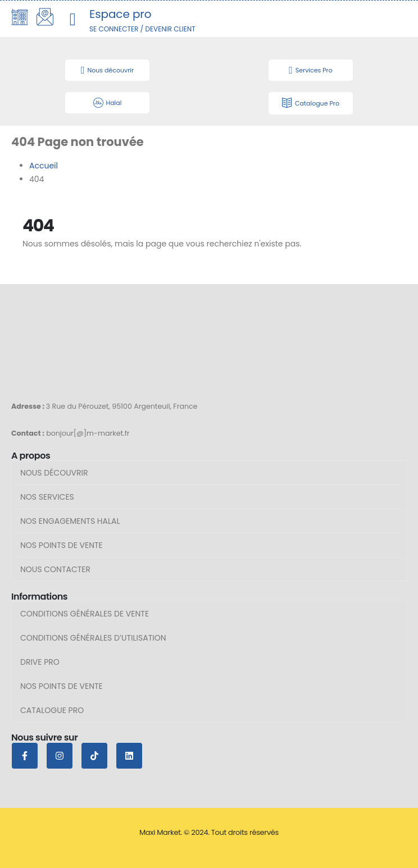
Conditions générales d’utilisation (93, 638)
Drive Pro (40, 662)
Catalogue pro (52, 710)
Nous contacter (55, 569)
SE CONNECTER (114, 29)
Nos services (47, 497)
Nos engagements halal (70, 521)
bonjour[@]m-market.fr (88, 433)
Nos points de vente (62, 545)
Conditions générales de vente (85, 614)
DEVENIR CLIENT (170, 29)
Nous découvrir (54, 473)
